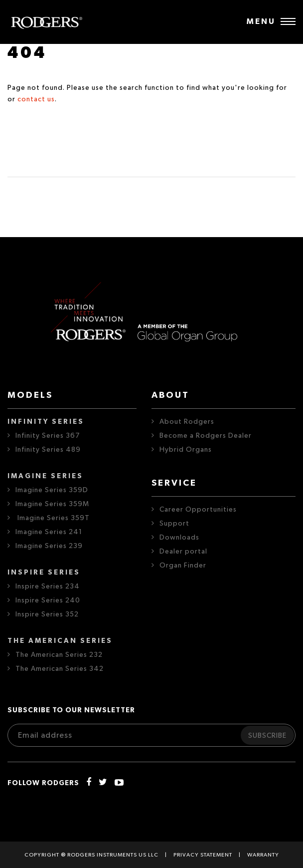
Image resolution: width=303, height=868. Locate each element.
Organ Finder (183, 566)
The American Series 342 (60, 669)
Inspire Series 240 (48, 600)
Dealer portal (183, 552)
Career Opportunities (198, 510)
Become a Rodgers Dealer (206, 436)
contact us (36, 99)
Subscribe (267, 736)
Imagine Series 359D (52, 490)
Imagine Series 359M (52, 504)
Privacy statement (203, 855)
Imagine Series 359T (53, 518)
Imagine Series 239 (49, 546)
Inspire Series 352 (47, 614)
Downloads (179, 538)
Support (174, 524)
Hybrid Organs (186, 450)
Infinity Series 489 (48, 450)
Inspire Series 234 (48, 586)
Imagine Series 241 (49, 532)
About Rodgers (187, 422)
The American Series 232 (59, 655)
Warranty (263, 855)
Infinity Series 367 (48, 436)
